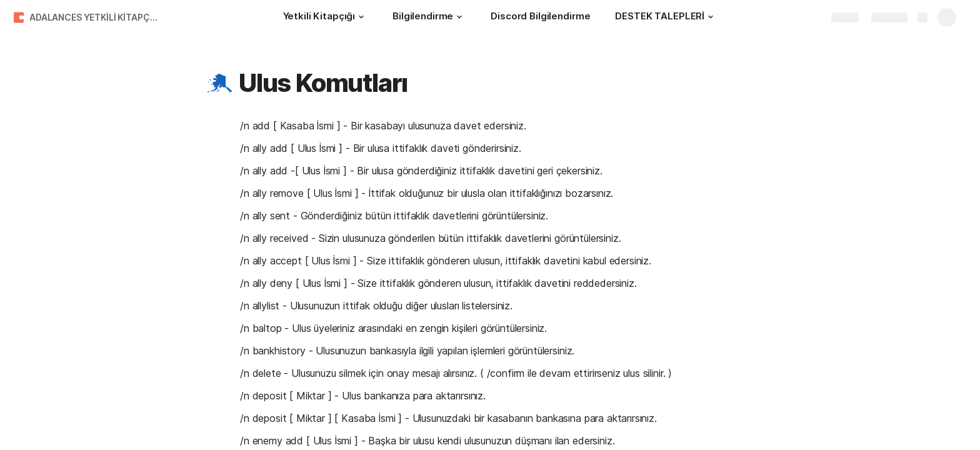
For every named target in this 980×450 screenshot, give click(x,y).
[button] (361, 17)
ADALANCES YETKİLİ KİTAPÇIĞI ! (96, 17)
